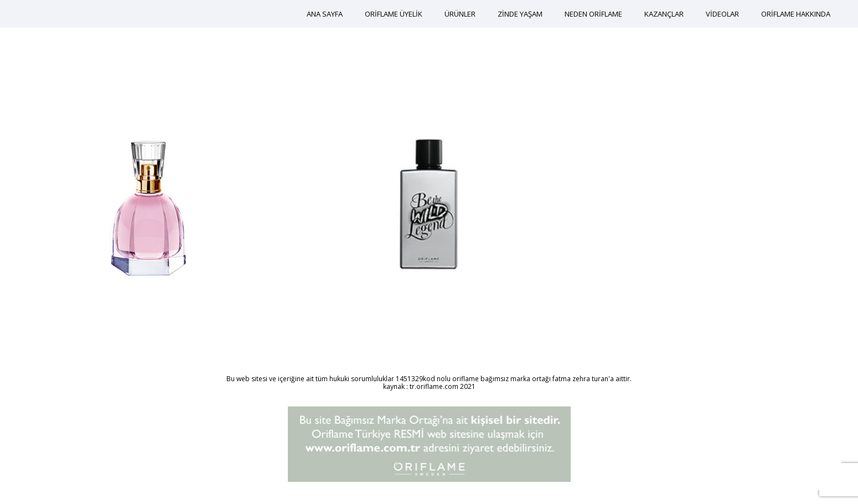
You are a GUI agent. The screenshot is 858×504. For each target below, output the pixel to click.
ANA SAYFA (325, 14)
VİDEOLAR (722, 14)
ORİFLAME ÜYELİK (394, 14)
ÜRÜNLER (460, 14)
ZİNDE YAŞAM (520, 14)
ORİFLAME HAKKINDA (796, 14)
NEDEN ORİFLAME (593, 14)
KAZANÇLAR (664, 14)
